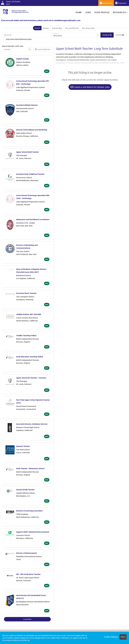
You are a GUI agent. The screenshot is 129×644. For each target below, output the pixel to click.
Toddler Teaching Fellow (26, 335)
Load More (27, 619)
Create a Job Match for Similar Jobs (90, 87)
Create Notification (43, 49)
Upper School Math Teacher (28, 152)
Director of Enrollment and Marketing (32, 130)
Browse (46, 28)
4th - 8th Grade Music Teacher (28, 574)
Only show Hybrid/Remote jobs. (19, 39)
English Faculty (22, 59)
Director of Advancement (27, 553)
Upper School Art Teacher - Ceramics (31, 378)
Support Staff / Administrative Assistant (33, 532)
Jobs (88, 12)
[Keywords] (27, 35)
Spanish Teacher (23, 446)
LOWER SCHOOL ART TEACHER (29, 314)
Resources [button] (119, 12)
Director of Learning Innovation (29, 511)
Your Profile (102, 12)
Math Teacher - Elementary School (30, 468)
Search (37, 28)
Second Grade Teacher (25, 490)
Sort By (7, 49)
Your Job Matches (72, 28)
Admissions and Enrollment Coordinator (33, 219)
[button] (120, 35)
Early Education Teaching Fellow (30, 357)
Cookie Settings (111, 637)
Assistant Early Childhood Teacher (30, 174)
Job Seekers (106, 3)
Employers (121, 3)
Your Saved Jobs (88, 28)
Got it (123, 637)
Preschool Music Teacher (26, 293)
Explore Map (57, 28)
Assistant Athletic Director (27, 105)
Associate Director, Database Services (32, 424)
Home (79, 12)
